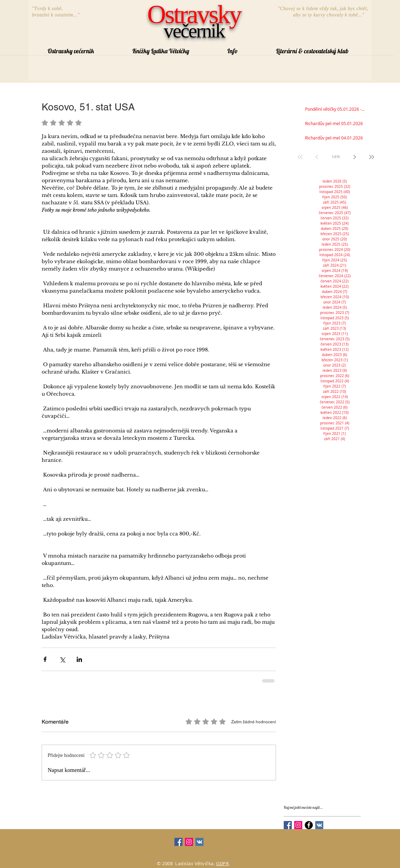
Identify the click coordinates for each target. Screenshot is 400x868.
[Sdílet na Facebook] (45, 659)
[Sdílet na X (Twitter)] (62, 659)
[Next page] (355, 157)
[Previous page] (317, 157)
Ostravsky (194, 14)
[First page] (300, 157)
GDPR (222, 863)
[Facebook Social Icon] (288, 825)
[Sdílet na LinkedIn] (79, 659)
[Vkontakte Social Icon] (319, 825)
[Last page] (372, 157)
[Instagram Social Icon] (298, 825)
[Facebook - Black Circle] (309, 825)
